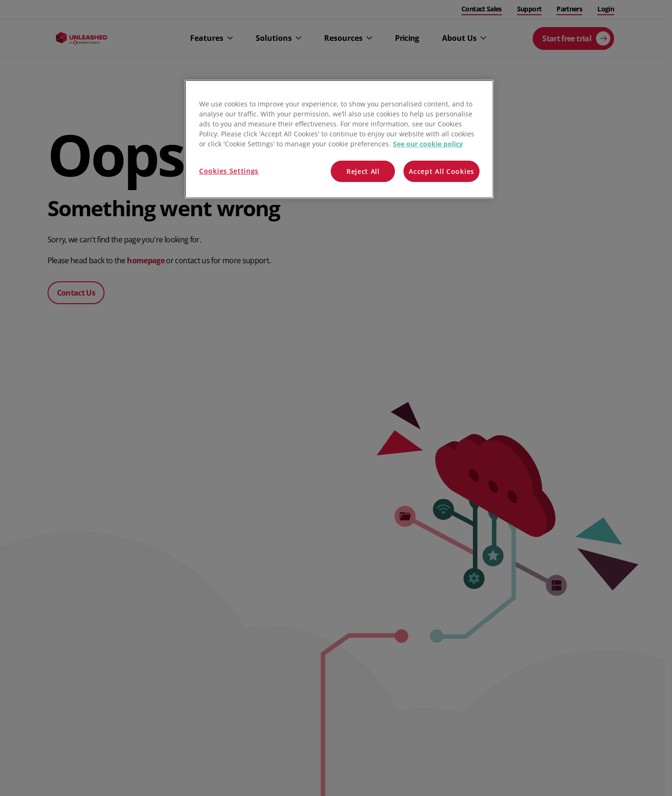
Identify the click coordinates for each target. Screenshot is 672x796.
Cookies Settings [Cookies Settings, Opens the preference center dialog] (229, 171)
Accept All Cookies (442, 171)
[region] (339, 139)
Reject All (363, 171)
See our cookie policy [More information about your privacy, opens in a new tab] (428, 144)
